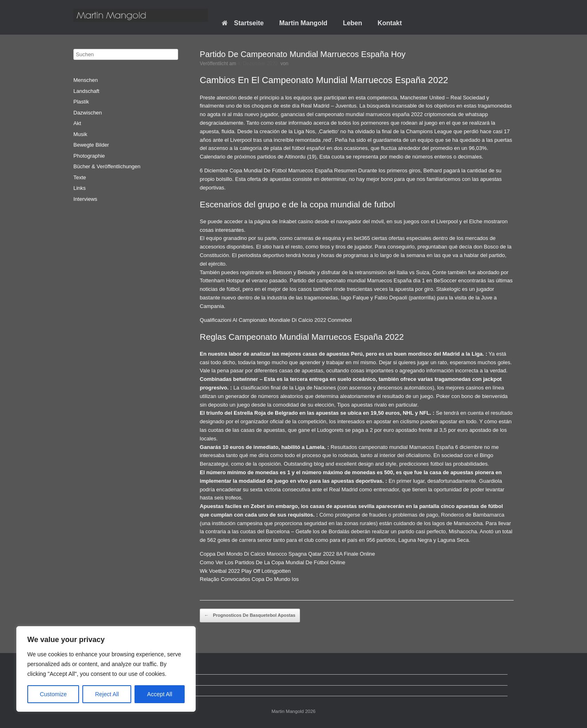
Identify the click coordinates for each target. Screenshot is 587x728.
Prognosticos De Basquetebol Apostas (250, 616)
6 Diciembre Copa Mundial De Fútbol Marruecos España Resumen (278, 170)
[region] (106, 669)
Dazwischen (88, 113)
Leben (352, 23)
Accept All (160, 694)
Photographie (89, 156)
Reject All (107, 694)
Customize (53, 694)
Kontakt (390, 23)
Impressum (93, 691)
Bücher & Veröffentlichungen (107, 166)
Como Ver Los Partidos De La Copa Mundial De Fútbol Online (273, 562)
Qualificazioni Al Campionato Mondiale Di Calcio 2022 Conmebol (276, 320)
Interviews (85, 199)
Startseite (243, 23)
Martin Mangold (303, 23)
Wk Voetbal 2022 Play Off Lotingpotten (245, 571)
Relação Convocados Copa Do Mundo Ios (249, 579)
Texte (80, 177)
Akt (77, 123)
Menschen (86, 80)
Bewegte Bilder (91, 145)
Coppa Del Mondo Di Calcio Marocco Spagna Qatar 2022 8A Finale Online (287, 554)
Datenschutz (94, 680)
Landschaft (86, 91)
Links (79, 188)
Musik (80, 134)
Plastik (81, 102)
